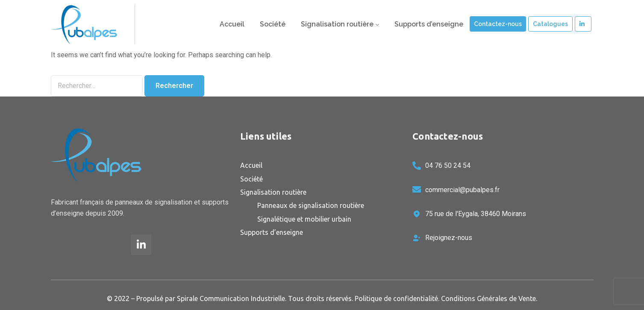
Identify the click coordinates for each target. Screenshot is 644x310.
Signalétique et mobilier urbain (304, 219)
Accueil (232, 24)
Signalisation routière (337, 24)
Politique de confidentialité (396, 298)
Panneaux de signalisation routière (311, 205)
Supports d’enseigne (429, 24)
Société (273, 24)
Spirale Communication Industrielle (231, 298)
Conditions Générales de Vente (488, 298)
